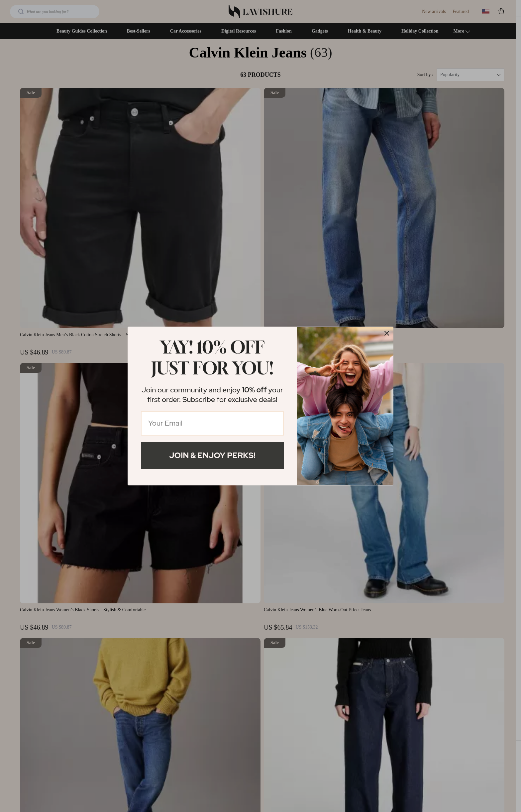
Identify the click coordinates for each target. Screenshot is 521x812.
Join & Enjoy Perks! (212, 455)
